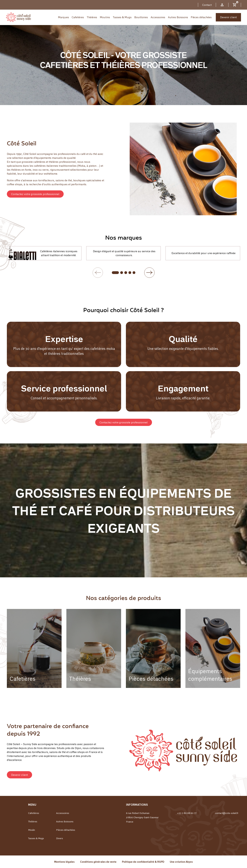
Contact (207, 5)
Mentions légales (64, 862)
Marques (63, 17)
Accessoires (158, 17)
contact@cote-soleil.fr (227, 813)
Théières (92, 17)
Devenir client (228, 17)
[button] (35, 194)
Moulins (105, 17)
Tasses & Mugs (122, 17)
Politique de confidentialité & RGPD (143, 862)
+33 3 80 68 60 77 (187, 813)
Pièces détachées (201, 17)
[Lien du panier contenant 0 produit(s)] (235, 5)
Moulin (32, 830)
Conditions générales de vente (98, 862)
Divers (60, 838)
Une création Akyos (181, 862)
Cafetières (78, 17)
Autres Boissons (178, 17)
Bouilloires (141, 17)
